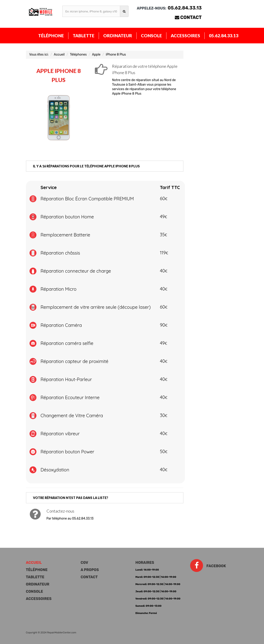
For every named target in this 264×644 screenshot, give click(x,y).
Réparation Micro (59, 289)
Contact (191, 17)
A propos (90, 570)
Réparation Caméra (61, 325)
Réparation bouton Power (68, 452)
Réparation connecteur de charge (76, 271)
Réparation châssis (60, 253)
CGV (84, 563)
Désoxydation (55, 470)
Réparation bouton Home (67, 217)
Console (151, 36)
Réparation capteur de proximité (75, 361)
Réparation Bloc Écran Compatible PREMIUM (87, 199)
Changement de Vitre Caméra (72, 416)
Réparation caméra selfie (67, 343)
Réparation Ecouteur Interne (70, 397)
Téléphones (78, 55)
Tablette (84, 36)
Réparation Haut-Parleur (66, 379)
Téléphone (51, 36)
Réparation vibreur (60, 434)
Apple (96, 55)
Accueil (59, 55)
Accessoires (185, 36)
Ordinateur (118, 36)
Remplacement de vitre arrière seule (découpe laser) (96, 307)
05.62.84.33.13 (224, 36)
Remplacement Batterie (65, 235)
